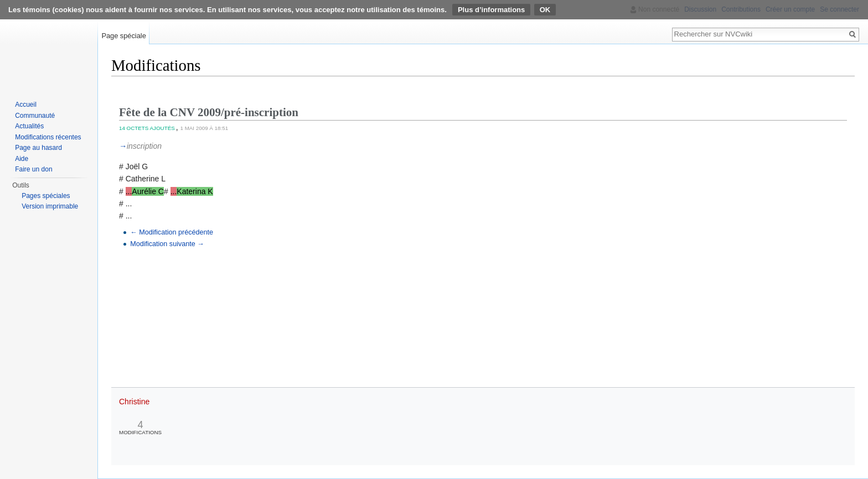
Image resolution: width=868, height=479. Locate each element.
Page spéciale (123, 36)
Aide (22, 159)
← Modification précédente (172, 232)
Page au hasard (38, 148)
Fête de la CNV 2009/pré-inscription (209, 112)
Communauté (35, 116)
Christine (134, 402)
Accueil (26, 105)
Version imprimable (50, 206)
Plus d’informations (491, 10)
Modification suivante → (167, 244)
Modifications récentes (48, 137)
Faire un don (33, 169)
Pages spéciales (46, 196)
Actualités (29, 126)
